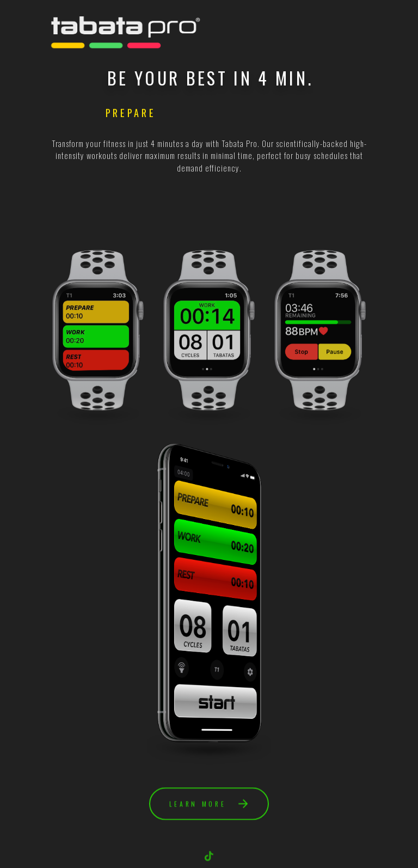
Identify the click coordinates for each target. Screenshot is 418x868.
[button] (209, 805)
